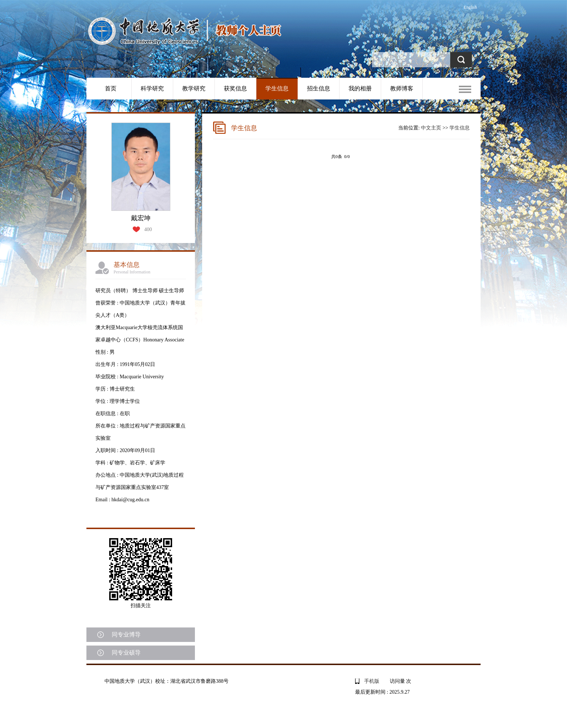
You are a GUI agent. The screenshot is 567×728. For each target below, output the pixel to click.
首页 (111, 88)
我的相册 (360, 88)
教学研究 (194, 88)
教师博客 (402, 88)
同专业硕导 (126, 653)
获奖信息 (235, 88)
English (470, 7)
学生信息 (277, 88)
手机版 (372, 681)
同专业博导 (126, 635)
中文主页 (431, 128)
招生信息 (319, 88)
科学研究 (152, 88)
